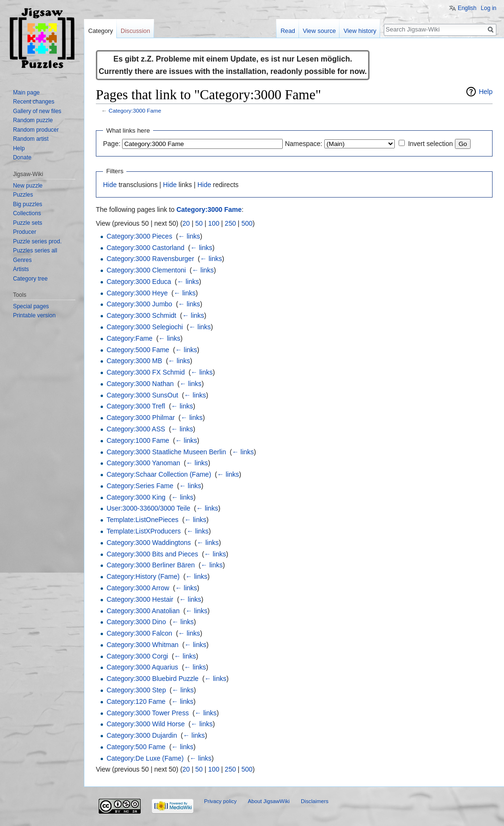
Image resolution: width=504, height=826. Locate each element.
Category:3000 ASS (136, 429)
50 (199, 223)
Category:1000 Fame (138, 440)
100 (214, 223)
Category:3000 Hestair (140, 599)
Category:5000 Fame (138, 350)
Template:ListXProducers (144, 531)
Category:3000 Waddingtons (149, 543)
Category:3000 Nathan (140, 384)
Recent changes (34, 102)
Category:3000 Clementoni (146, 270)
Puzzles (23, 195)
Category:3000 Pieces (139, 236)
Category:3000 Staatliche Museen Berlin (166, 452)
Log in (489, 8)
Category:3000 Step (136, 690)
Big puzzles (27, 204)
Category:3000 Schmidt (141, 315)
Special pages (31, 306)
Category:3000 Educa (139, 282)
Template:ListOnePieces (142, 520)
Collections (27, 213)
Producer (25, 232)
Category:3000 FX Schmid (145, 372)
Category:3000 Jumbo (139, 304)
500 (247, 223)
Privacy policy (220, 801)
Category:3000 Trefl (136, 406)
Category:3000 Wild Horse (145, 724)
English (467, 8)
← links (189, 236)
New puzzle (28, 186)
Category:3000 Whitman (142, 645)
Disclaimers (315, 801)
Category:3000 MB (134, 361)
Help (486, 92)
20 (186, 223)
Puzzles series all (35, 251)
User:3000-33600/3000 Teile (148, 508)
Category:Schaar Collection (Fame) (159, 474)
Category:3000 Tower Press (148, 713)
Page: (112, 144)
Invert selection (431, 144)
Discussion (135, 31)
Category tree (30, 279)
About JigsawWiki (269, 801)
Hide (110, 185)
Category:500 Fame (136, 747)
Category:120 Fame (136, 701)
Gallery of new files (37, 111)
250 (230, 223)
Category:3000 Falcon (139, 633)
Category (101, 31)
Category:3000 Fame (135, 110)
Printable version (34, 315)
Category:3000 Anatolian (143, 611)
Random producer (36, 130)
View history (360, 31)
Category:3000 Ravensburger (150, 259)
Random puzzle (33, 120)
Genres (22, 260)
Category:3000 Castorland (145, 248)
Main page (26, 93)
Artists (21, 269)
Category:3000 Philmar (140, 418)
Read (288, 31)
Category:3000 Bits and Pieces (152, 554)
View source (319, 31)
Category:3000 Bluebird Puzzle (152, 679)
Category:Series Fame (140, 486)
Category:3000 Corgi (137, 656)
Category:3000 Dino (136, 622)
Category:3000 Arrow (138, 588)
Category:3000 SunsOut (142, 395)
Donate (22, 157)
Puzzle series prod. (37, 241)
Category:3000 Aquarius (142, 667)
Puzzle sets (27, 223)
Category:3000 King (136, 497)
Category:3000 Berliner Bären (150, 565)
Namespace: (303, 144)
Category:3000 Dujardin (142, 735)
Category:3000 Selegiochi (144, 327)
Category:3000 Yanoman (143, 463)
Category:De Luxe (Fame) (145, 758)
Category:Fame (129, 338)
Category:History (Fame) (143, 576)
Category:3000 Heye (137, 293)
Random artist (31, 139)
